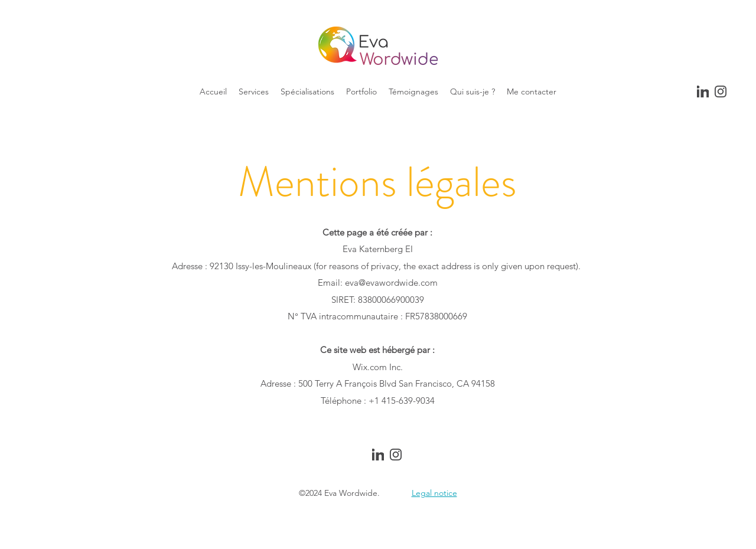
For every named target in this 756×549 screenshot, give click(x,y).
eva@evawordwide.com (391, 282)
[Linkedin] (703, 91)
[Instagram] (721, 91)
